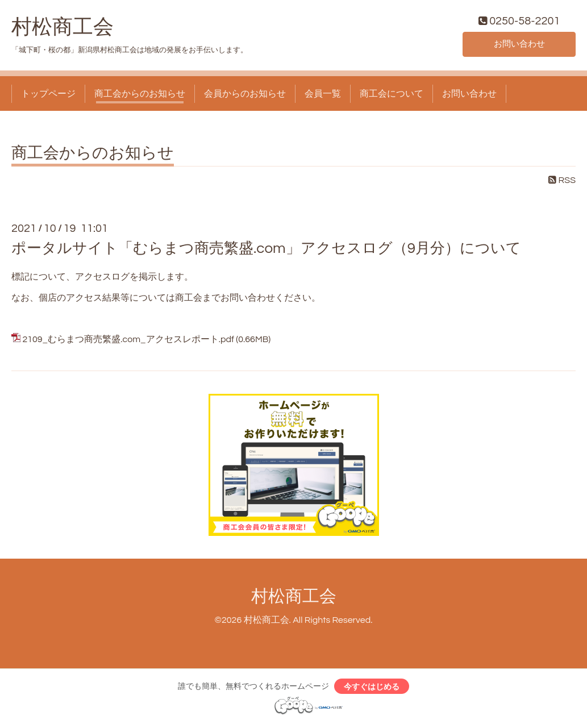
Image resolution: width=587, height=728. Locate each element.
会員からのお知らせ (245, 95)
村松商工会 (63, 29)
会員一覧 (323, 95)
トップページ (48, 95)
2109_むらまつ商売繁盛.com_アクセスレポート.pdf (128, 342)
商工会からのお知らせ (140, 95)
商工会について (392, 95)
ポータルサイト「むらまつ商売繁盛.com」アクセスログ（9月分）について (266, 250)
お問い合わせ (519, 45)
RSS (562, 182)
